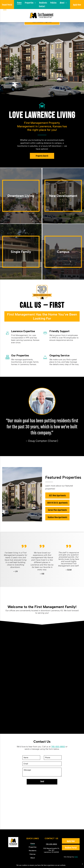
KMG (76, 857)
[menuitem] (19, 3)
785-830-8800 (58, 747)
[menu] (5, 9)
